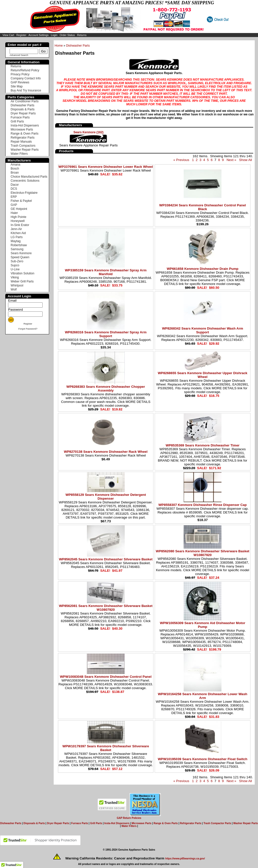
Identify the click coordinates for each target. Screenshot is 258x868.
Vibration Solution (22, 273)
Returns (82, 35)
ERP (14, 197)
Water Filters (19, 154)
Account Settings (39, 35)
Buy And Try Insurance (26, 90)
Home (59, 46)
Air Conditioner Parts (25, 101)
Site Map (17, 86)
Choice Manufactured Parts (29, 177)
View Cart (8, 35)
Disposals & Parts (23, 109)
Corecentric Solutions (25, 181)
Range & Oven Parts (24, 134)
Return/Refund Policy (25, 70)
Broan (15, 173)
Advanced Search (19, 55)
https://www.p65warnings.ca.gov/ (185, 859)
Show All (246, 160)
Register (21, 35)
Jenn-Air (16, 229)
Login (54, 35)
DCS (14, 189)
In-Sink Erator (20, 225)
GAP (14, 205)
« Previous (181, 160)
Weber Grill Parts (22, 281)
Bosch (15, 169)
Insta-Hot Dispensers (25, 125)
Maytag (15, 241)
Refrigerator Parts (23, 138)
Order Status (67, 35)
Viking (15, 277)
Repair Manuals (21, 142)
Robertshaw (19, 245)
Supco (15, 265)
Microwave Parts (22, 130)
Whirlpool (17, 285)
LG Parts (17, 237)
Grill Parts (17, 121)
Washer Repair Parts (25, 150)
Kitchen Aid (18, 233)
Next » (231, 160)
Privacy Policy (20, 74)
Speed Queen (20, 257)
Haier (14, 213)
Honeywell (18, 221)
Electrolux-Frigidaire (24, 193)
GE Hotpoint (19, 209)
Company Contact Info (26, 78)
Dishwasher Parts (78, 46)
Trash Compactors (23, 146)
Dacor (15, 185)
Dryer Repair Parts (23, 113)
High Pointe (18, 217)
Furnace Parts (20, 117)
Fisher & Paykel (21, 201)
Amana (15, 165)
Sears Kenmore (21, 253)
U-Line (15, 269)
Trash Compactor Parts (217, 823)
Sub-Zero (17, 261)
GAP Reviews (20, 82)
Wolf (14, 290)
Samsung (17, 249)
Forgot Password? (28, 329)
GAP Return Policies (129, 818)
